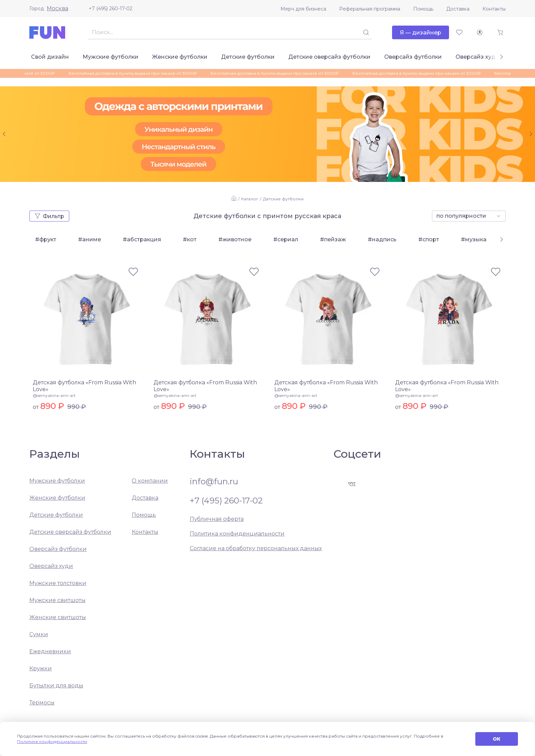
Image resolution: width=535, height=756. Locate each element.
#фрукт (46, 239)
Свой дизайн (50, 57)
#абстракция (142, 239)
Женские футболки (180, 57)
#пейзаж (333, 239)
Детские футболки (248, 57)
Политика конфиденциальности (237, 534)
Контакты (494, 9)
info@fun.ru (214, 482)
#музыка (474, 239)
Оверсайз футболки (413, 57)
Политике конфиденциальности (52, 741)
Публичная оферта (217, 519)
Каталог (250, 199)
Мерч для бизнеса (303, 9)
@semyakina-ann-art (54, 395)
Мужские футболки (111, 57)
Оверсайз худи (477, 57)
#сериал (286, 239)
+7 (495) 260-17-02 (111, 9)
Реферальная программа (370, 9)
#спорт (429, 239)
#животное (235, 239)
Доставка (458, 9)
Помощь (423, 9)
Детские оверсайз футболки (329, 57)
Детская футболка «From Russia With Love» (84, 386)
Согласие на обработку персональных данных (256, 548)
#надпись (382, 239)
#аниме (90, 239)
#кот (190, 239)
